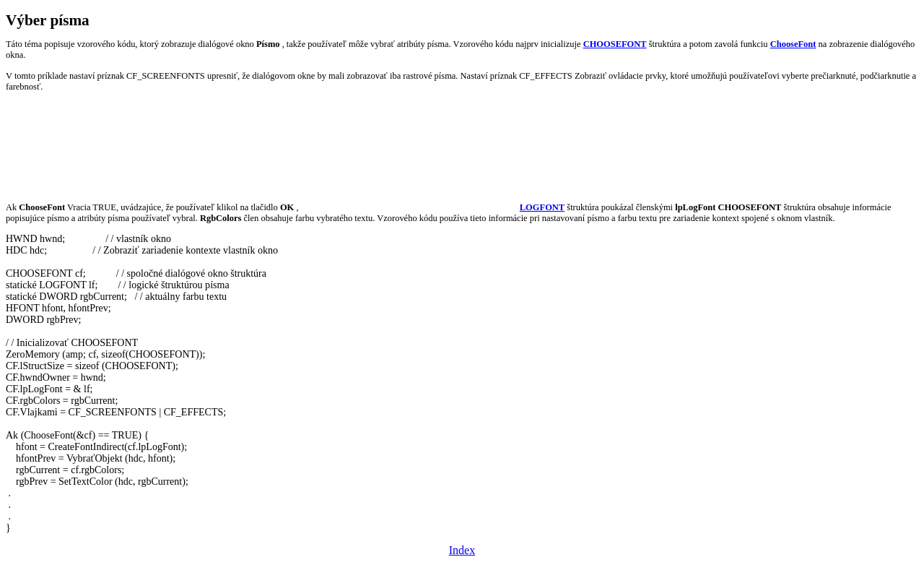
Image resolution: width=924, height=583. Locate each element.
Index (462, 550)
